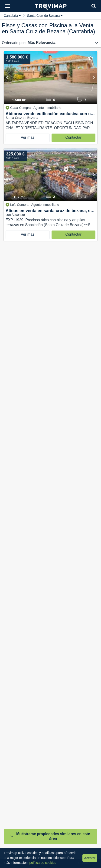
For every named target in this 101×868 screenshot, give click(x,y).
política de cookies (43, 863)
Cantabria (12, 16)
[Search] (94, 6)
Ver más (28, 137)
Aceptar (90, 858)
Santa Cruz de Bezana (45, 16)
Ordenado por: (14, 43)
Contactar (73, 137)
